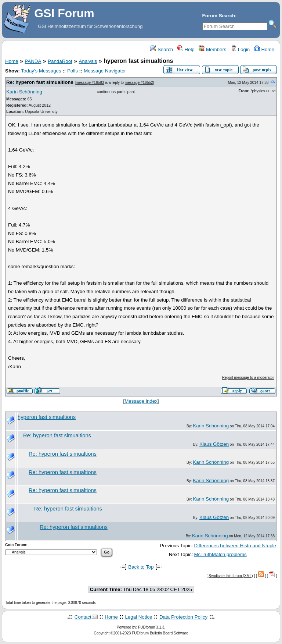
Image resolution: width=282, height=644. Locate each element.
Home (264, 49)
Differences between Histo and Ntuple (235, 546)
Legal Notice (138, 617)
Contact (83, 617)
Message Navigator (105, 71)
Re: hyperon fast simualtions (40, 82)
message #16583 (90, 83)
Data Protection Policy (183, 617)
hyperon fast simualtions (47, 417)
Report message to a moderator (248, 378)
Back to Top (141, 567)
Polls (73, 71)
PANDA (33, 61)
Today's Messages (41, 71)
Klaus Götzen (214, 444)
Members (212, 49)
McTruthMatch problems (220, 554)
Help (186, 49)
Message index (141, 401)
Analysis (88, 61)
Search (162, 49)
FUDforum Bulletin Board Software (160, 633)
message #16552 (139, 83)
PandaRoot (60, 61)
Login (240, 49)
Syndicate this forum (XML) (231, 576)
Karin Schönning (24, 92)
